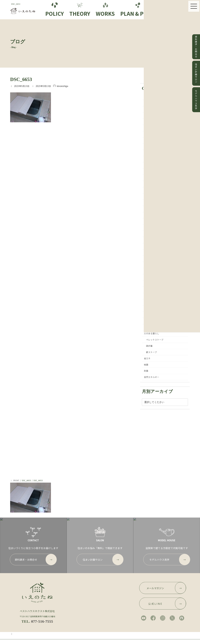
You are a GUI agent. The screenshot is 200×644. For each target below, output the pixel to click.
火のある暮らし (152, 333)
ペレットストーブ (155, 340)
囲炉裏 (149, 346)
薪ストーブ (151, 352)
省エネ (147, 358)
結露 (146, 365)
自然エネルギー (152, 377)
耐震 (146, 371)
